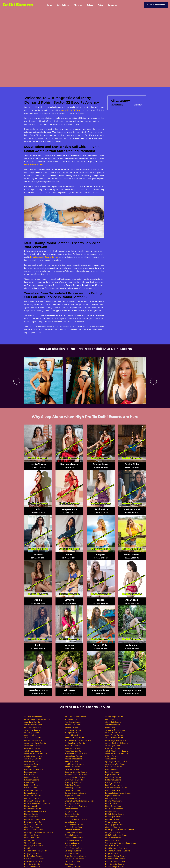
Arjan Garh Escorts (72, 746)
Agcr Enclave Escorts (73, 722)
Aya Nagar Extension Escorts (117, 761)
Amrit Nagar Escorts (32, 733)
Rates (100, 5)
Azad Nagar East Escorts (75, 764)
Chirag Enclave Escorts (74, 838)
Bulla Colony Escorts (33, 822)
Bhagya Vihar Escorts (114, 801)
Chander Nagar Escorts (74, 827)
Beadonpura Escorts (33, 796)
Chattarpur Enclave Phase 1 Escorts (120, 830)
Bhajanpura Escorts (73, 803)
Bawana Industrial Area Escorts (118, 793)
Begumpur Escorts (113, 796)
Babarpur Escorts (72, 769)
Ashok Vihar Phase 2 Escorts (36, 754)
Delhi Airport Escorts (73, 861)
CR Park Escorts (71, 846)
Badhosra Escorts (112, 772)
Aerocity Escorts (112, 719)
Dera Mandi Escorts (32, 867)
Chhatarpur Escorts (32, 835)
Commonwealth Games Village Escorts (121, 843)
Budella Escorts (71, 817)
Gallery (90, 5)
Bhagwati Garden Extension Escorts (79, 801)
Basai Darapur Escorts (33, 790)
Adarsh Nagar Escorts (114, 717)
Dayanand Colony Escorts (116, 856)
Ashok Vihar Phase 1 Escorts (117, 751)
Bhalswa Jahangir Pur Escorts (77, 806)
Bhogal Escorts (71, 811)
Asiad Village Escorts (33, 759)
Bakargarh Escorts (32, 780)
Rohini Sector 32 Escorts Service (44, 257)
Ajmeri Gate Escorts (113, 722)
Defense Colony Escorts (34, 861)
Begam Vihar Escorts (73, 796)
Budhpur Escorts (112, 819)
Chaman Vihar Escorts (33, 825)
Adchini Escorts (71, 719)
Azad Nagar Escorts (32, 764)
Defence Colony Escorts (74, 859)
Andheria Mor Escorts (114, 738)
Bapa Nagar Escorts (73, 788)
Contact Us (112, 5)
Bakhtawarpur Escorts (74, 780)
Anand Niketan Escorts (74, 735)
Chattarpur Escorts (72, 830)
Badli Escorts (30, 775)
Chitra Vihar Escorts (113, 838)
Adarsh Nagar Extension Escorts (37, 719)
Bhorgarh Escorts (112, 811)
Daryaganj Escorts (32, 853)
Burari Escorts (70, 822)
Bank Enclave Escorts (114, 785)
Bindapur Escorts (72, 814)
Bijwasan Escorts (31, 814)
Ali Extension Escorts (33, 727)
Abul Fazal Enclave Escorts (75, 717)
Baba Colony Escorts (114, 767)
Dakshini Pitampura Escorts (35, 851)
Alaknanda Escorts (113, 725)
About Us (78, 5)
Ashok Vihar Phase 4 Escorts (117, 754)
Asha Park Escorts (113, 748)
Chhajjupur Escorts (113, 832)
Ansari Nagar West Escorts (35, 743)
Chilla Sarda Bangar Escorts (116, 835)
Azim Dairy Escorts (72, 767)
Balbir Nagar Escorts (73, 782)
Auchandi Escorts (31, 761)
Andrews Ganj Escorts (33, 740)
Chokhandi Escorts (113, 840)
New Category (117, 105)
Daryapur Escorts (72, 853)
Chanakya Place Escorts (74, 825)
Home (50, 5)
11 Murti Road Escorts (33, 717)
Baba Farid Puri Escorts (34, 769)
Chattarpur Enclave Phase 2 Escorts (39, 832)
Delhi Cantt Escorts (32, 864)
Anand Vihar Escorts (32, 738)
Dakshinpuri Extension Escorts (118, 851)
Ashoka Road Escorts (73, 756)
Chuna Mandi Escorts (33, 843)
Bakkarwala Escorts (113, 780)
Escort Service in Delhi (34, 165)
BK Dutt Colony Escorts (115, 814)
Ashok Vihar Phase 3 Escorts (76, 754)
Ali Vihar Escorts (71, 727)
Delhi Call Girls (63, 5)
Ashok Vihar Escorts (73, 751)
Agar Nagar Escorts (32, 722)
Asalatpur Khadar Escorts (75, 748)
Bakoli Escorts (30, 782)
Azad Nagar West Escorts (115, 764)
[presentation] (17, 381)
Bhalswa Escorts (112, 803)
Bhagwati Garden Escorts (34, 801)
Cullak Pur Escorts (113, 846)
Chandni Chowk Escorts (34, 830)
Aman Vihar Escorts (32, 730)
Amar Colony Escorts (73, 730)
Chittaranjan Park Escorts (75, 840)
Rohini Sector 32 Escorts (71, 110)
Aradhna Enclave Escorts (75, 743)
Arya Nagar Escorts (32, 748)
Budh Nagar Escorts (113, 817)
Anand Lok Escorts (32, 735)
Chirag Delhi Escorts (32, 838)
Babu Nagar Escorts (113, 769)
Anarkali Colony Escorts (74, 738)
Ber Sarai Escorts (112, 798)
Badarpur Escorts (31, 772)
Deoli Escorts (70, 864)
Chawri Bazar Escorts (73, 832)
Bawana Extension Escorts (75, 793)
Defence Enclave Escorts (115, 859)
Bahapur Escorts (31, 777)
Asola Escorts (111, 759)
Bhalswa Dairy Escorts (33, 806)
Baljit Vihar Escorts (72, 785)
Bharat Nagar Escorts (114, 806)
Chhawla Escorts (71, 835)
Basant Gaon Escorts (73, 790)
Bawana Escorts (31, 793)
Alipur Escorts (111, 727)
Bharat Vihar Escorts (33, 809)
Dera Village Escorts (73, 867)
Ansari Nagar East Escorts (116, 740)
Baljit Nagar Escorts (32, 785)
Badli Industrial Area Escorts (76, 775)
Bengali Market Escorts (74, 798)
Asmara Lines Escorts (73, 759)
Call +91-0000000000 (156, 5)
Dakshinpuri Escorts (73, 851)
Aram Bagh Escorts (32, 746)
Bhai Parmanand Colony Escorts (37, 803)
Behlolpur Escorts (31, 798)
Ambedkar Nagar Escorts (115, 730)
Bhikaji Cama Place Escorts (35, 811)
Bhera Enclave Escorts (114, 809)
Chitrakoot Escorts (32, 840)
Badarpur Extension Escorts (76, 772)
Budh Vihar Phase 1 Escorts (35, 819)
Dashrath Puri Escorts (33, 856)
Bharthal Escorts (71, 809)
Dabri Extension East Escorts (117, 848)
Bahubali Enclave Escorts (75, 777)
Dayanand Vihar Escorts (34, 859)
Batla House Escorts (113, 790)
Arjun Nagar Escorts (113, 746)
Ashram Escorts (112, 756)
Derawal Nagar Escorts (115, 867)
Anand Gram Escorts (114, 733)
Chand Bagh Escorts (32, 827)
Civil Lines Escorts (72, 843)
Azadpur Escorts (31, 767)
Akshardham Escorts (73, 725)
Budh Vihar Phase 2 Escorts (76, 819)
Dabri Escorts (30, 848)
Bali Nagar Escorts (113, 782)
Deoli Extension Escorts (115, 864)
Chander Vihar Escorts (114, 827)
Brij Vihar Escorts (31, 817)
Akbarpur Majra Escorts (34, 725)
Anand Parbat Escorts (114, 735)
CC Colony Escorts (113, 822)
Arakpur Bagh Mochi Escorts (117, 743)
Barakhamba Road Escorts (116, 788)
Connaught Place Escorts (34, 846)
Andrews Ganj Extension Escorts (78, 740)
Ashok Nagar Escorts (33, 751)
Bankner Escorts (31, 788)
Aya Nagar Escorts (72, 761)
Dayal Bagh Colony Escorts (76, 856)
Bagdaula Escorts (112, 775)
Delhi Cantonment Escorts (116, 861)
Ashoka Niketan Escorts (34, 756)
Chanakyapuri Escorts (114, 825)
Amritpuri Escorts (72, 733)
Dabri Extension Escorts (74, 848)
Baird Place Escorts (113, 777)
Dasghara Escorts (112, 853)
